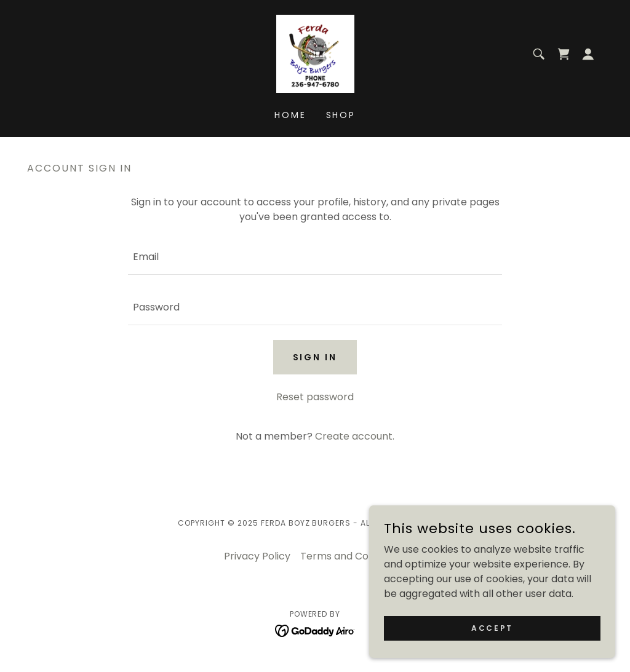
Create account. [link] (355, 436)
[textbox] (315, 257)
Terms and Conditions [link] (353, 556)
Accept (492, 627)
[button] (588, 54)
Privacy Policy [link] (257, 556)
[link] (315, 53)
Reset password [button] (315, 397)
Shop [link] (341, 115)
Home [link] (290, 115)
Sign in (315, 357)
